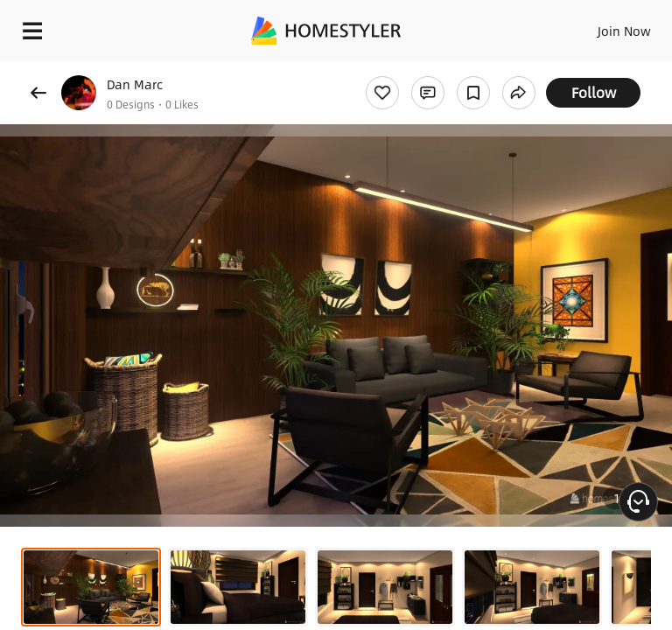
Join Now (624, 31)
